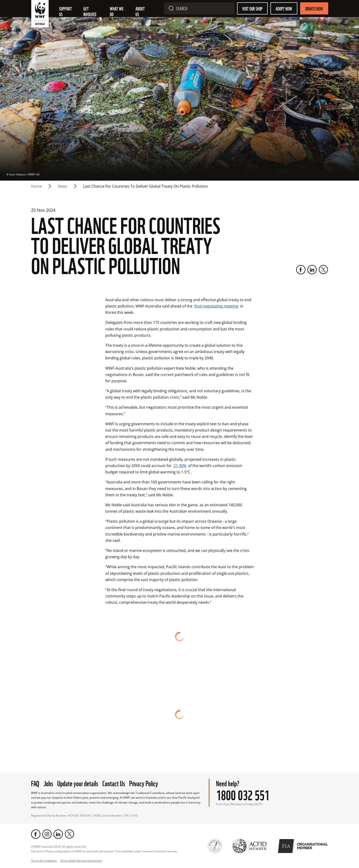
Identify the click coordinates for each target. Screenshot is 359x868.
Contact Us (114, 783)
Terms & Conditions (44, 861)
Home (36, 186)
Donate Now (314, 8)
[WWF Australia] (40, 15)
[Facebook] (301, 270)
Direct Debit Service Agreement (81, 861)
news (62, 186)
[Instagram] (47, 834)
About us (140, 11)
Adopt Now (284, 8)
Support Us (66, 11)
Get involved (90, 11)
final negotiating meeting (216, 306)
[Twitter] (323, 270)
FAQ (35, 783)
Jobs (48, 783)
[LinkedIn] (312, 270)
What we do (117, 11)
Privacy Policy (144, 783)
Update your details (78, 783)
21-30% (180, 466)
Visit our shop (252, 8)
